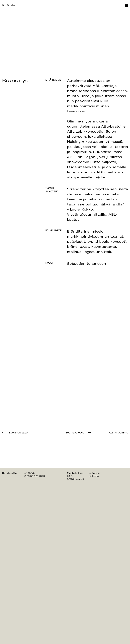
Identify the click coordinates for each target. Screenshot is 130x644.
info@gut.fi (30, 473)
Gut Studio (8, 5)
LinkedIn (94, 476)
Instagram (95, 473)
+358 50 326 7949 (34, 476)
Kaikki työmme (118, 433)
